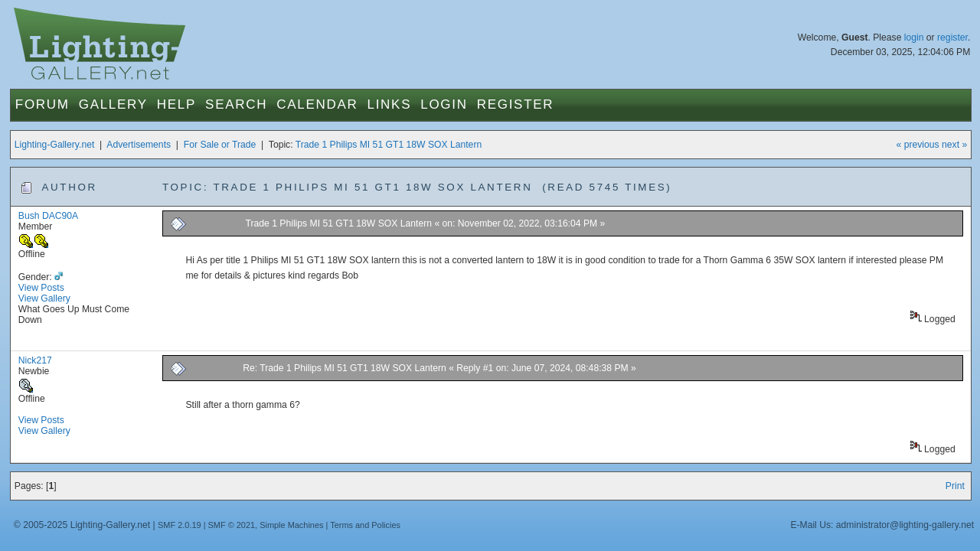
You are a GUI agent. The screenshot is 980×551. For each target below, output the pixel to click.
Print (955, 486)
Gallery (113, 104)
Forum (42, 104)
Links (390, 104)
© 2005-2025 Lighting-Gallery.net (82, 525)
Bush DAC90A (48, 216)
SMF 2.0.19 (180, 525)
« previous (918, 145)
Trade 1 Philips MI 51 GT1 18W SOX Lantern (389, 145)
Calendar (317, 104)
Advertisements (139, 145)
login (914, 37)
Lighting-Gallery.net (55, 145)
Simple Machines (291, 525)
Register (516, 104)
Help (176, 104)
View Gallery (44, 298)
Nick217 (35, 360)
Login (444, 104)
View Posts (41, 288)
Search (236, 104)
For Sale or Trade (220, 145)
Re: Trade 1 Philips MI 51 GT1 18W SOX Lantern (346, 368)
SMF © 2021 (232, 525)
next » (954, 145)
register (952, 37)
